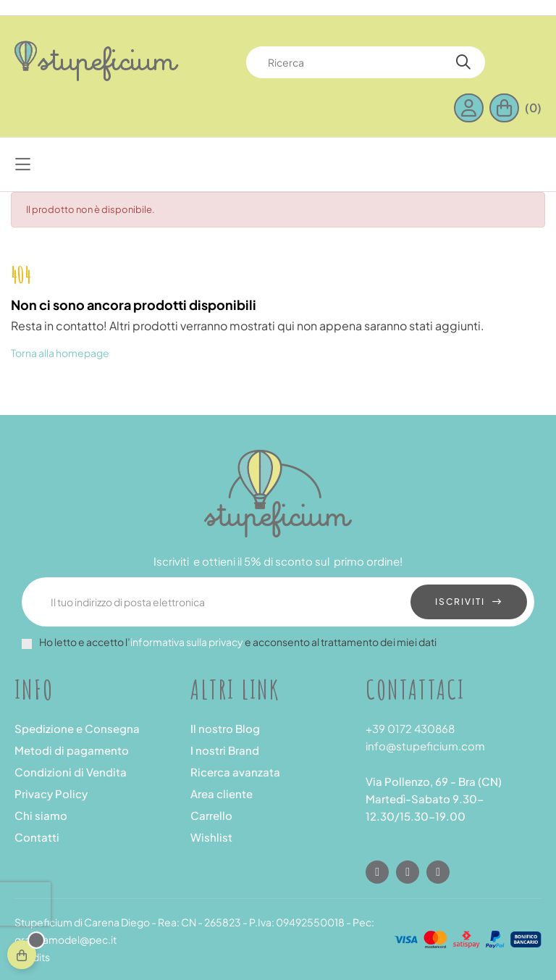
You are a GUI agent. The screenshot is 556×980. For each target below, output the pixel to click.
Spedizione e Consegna (77, 728)
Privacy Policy (51, 793)
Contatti (37, 837)
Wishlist (211, 837)
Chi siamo (41, 815)
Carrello (211, 815)
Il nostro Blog (225, 728)
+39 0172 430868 (410, 728)
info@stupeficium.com (425, 746)
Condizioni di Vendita (71, 772)
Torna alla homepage (60, 353)
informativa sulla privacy (187, 642)
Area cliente (222, 793)
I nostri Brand (225, 750)
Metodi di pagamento (72, 750)
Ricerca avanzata (235, 772)
